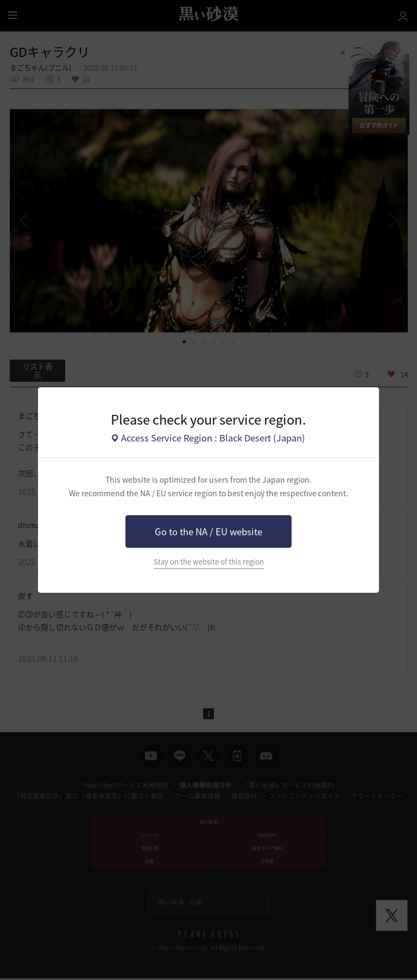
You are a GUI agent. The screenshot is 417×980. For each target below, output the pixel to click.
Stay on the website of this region (209, 562)
